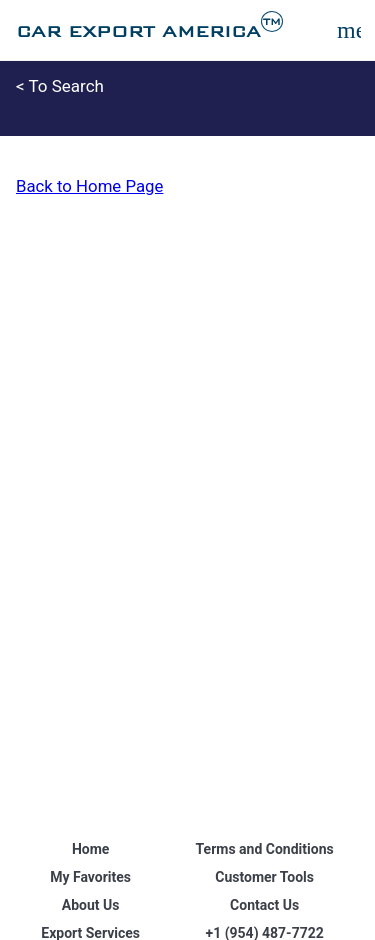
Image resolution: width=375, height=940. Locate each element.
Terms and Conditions (265, 849)
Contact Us (264, 905)
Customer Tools (264, 877)
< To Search (60, 86)
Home (90, 849)
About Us (91, 905)
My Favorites (90, 877)
